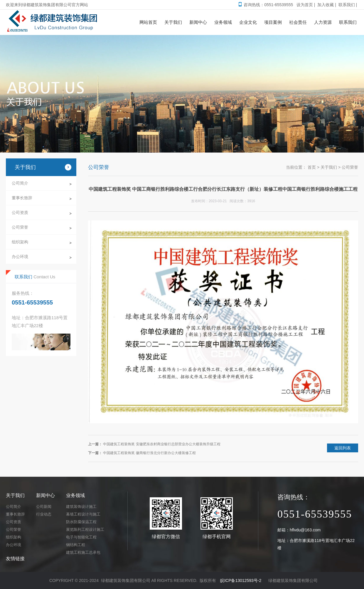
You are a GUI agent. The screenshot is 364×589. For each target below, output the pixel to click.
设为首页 (305, 5)
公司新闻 (44, 507)
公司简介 (20, 183)
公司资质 (20, 212)
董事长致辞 (22, 198)
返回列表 (343, 448)
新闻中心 (45, 495)
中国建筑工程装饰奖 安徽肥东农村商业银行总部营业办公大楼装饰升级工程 (162, 444)
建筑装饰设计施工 (81, 507)
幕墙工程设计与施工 (83, 514)
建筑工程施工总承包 (83, 552)
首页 (312, 167)
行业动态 (44, 514)
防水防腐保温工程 (81, 522)
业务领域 (75, 495)
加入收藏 (326, 5)
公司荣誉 (20, 227)
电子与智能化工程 (81, 537)
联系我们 (347, 5)
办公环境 (20, 257)
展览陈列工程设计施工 (85, 529)
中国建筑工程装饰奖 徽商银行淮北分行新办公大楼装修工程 (149, 453)
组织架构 (20, 242)
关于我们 (329, 167)
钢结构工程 (76, 545)
